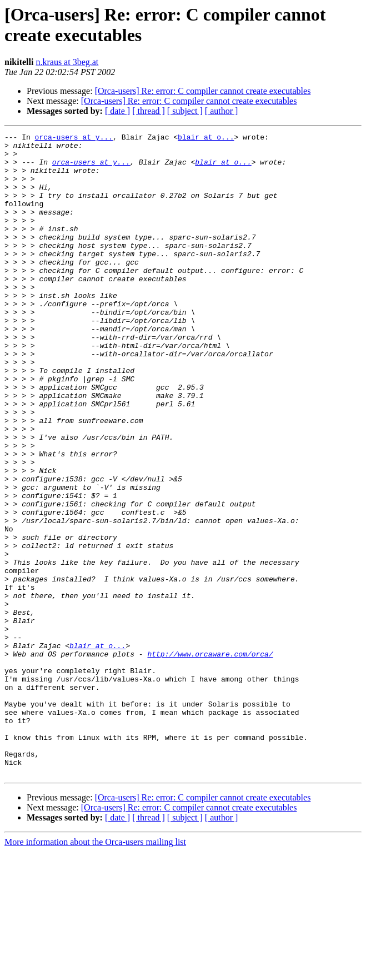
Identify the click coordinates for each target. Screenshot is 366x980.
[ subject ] (185, 111)
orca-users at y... (74, 138)
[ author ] (222, 111)
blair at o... (206, 138)
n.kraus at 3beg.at (67, 62)
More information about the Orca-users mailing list (95, 970)
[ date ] (117, 111)
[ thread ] (149, 111)
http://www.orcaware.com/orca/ (210, 759)
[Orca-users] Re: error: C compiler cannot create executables (203, 91)
